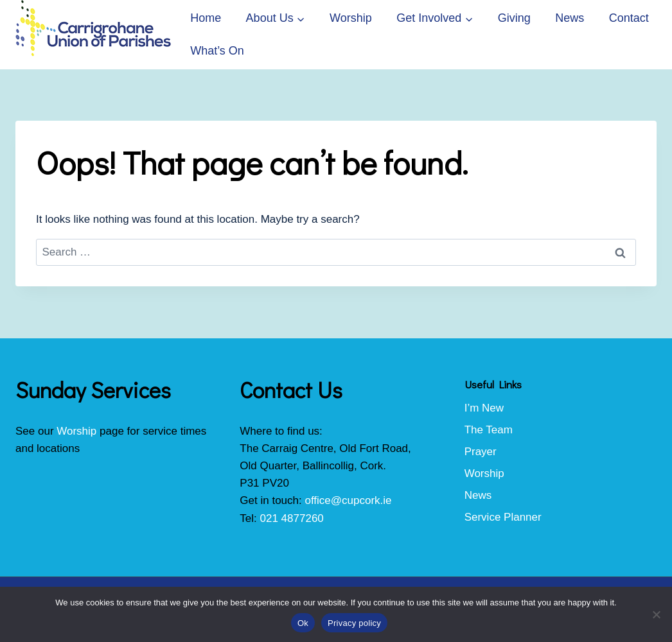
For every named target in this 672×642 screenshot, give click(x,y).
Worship (351, 18)
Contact (629, 18)
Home (206, 18)
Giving (514, 18)
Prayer (481, 452)
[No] (656, 614)
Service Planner (503, 517)
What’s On (217, 51)
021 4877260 (292, 518)
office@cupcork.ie (348, 500)
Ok (303, 623)
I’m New (484, 408)
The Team (489, 430)
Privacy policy (354, 623)
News (570, 18)
